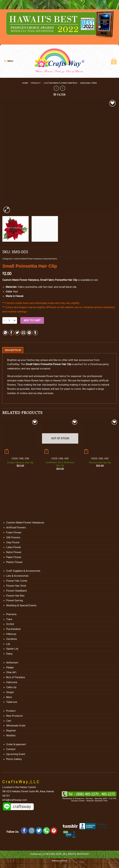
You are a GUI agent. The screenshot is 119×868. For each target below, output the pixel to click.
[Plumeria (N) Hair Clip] (100, 437)
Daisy (9, 654)
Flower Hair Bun (15, 596)
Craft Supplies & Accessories (23, 571)
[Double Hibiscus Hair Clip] (20, 437)
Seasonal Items (89, 83)
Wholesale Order (16, 726)
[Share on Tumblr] (35, 333)
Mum (9, 697)
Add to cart (32, 320)
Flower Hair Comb (17, 581)
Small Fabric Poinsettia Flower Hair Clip (48, 364)
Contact (11, 749)
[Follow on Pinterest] (54, 831)
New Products (14, 716)
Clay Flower (13, 542)
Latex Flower (14, 547)
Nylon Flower (14, 552)
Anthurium (12, 663)
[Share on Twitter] (17, 333)
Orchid (10, 624)
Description (13, 350)
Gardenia (11, 639)
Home (25, 83)
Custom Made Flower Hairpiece (61, 83)
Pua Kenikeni (13, 629)
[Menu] (9, 61)
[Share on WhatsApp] (5, 333)
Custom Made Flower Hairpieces (25, 523)
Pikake (10, 668)
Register (11, 731)
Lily (8, 644)
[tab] (13, 350)
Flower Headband (16, 591)
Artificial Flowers (16, 528)
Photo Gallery (14, 759)
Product (36, 83)
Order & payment (16, 744)
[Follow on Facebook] (24, 831)
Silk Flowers (13, 538)
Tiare (9, 619)
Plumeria (11, 614)
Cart (9, 721)
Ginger (10, 692)
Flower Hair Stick (16, 586)
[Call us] (46, 831)
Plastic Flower (14, 562)
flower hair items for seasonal (64, 376)
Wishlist (11, 736)
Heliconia (12, 682)
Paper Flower (14, 557)
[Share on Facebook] (11, 333)
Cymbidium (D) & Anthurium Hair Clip (60, 464)
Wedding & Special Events (21, 606)
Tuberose (12, 702)
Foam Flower (14, 533)
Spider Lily (12, 649)
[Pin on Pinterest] (29, 333)
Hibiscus (11, 634)
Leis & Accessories (17, 576)
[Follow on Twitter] (39, 831)
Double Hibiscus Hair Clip (20, 463)
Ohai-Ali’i (11, 672)
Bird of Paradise (16, 677)
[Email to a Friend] (23, 333)
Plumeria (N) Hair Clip (100, 463)
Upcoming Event (16, 754)
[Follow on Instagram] (32, 831)
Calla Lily (11, 687)
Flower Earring (15, 601)
